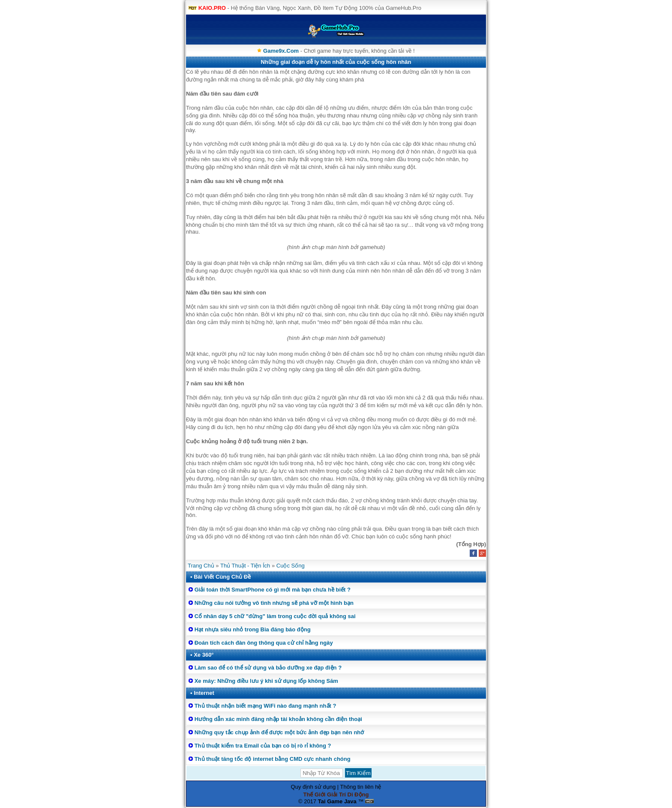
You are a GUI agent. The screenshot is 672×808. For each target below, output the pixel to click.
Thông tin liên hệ (361, 787)
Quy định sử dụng (313, 787)
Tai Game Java (337, 801)
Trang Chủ (201, 566)
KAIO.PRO (212, 8)
